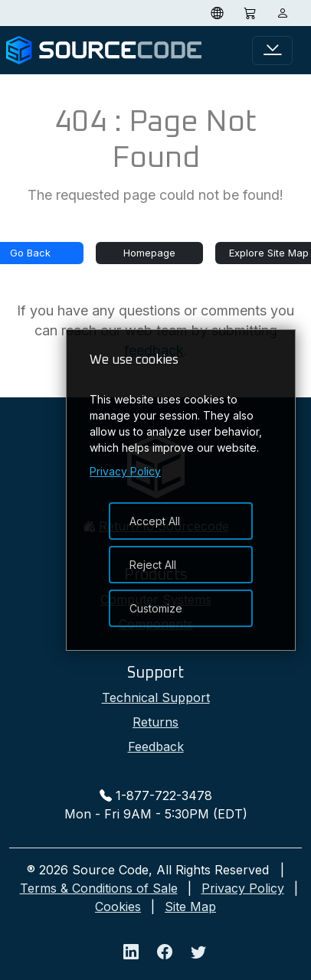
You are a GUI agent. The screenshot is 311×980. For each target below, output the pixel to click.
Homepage (149, 253)
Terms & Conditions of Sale (99, 888)
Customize (156, 608)
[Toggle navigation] (272, 51)
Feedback (156, 746)
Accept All (155, 521)
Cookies (118, 906)
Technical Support (156, 697)
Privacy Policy (243, 888)
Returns (155, 722)
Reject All (153, 565)
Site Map (190, 906)
